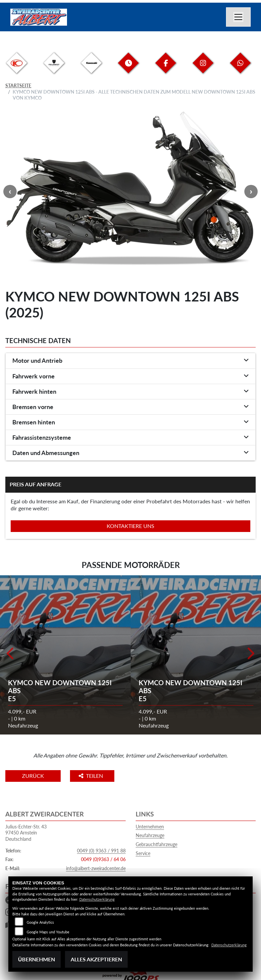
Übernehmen (36, 959)
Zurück (33, 776)
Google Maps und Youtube (48, 932)
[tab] (130, 361)
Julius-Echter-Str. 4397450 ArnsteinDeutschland (26, 833)
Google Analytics (40, 922)
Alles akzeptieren (96, 959)
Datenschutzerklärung (97, 899)
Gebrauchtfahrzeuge (156, 844)
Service (143, 853)
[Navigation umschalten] (238, 17)
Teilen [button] (91, 776)
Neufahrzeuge (150, 835)
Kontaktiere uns (130, 526)
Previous (10, 192)
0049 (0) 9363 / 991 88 (101, 851)
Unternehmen (150, 827)
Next (251, 192)
